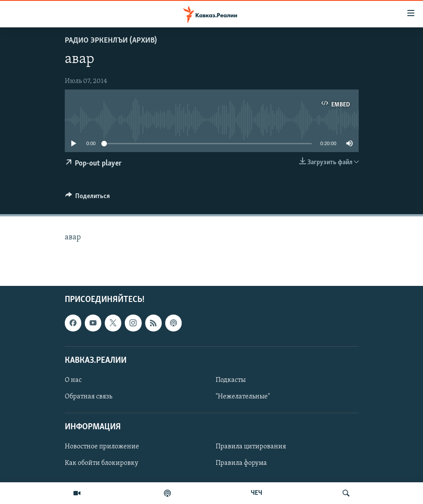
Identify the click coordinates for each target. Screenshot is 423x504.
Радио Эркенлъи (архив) (111, 41)
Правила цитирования (251, 447)
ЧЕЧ (256, 493)
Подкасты (231, 380)
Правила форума (241, 463)
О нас (73, 380)
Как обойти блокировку (102, 463)
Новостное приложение (102, 447)
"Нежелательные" (243, 397)
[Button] (88, 198)
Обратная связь (88, 397)
